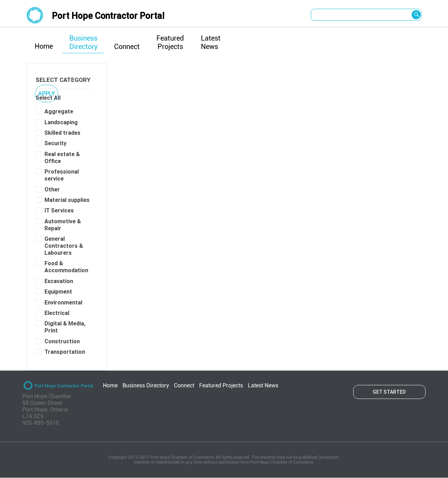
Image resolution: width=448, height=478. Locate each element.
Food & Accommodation (66, 267)
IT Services (59, 210)
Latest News (211, 42)
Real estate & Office (62, 157)
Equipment (58, 291)
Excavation (59, 281)
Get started (389, 392)
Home (44, 46)
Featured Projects (170, 42)
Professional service (62, 175)
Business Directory (83, 42)
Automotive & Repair (63, 225)
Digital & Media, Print (65, 327)
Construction (62, 341)
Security (55, 143)
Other (52, 189)
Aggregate (59, 111)
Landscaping (61, 122)
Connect (127, 47)
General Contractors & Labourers (64, 246)
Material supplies (67, 200)
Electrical (57, 313)
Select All (48, 98)
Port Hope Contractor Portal (108, 16)
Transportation (65, 352)
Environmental (63, 302)
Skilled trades (62, 133)
